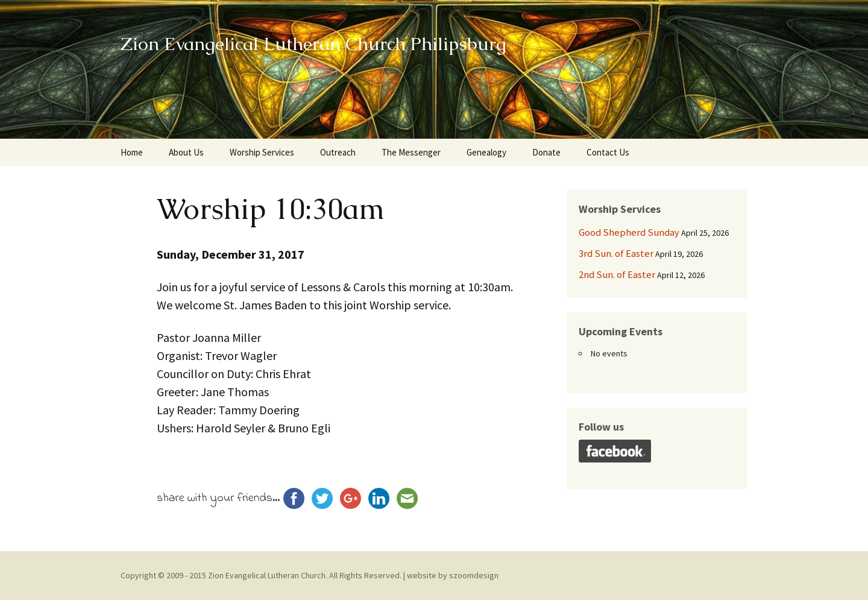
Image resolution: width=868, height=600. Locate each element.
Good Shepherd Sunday (629, 232)
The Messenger (411, 152)
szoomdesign (474, 575)
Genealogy (486, 152)
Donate (546, 152)
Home (132, 152)
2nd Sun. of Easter (617, 274)
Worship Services (262, 152)
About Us (186, 152)
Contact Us (608, 152)
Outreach (338, 152)
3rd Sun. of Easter (616, 253)
